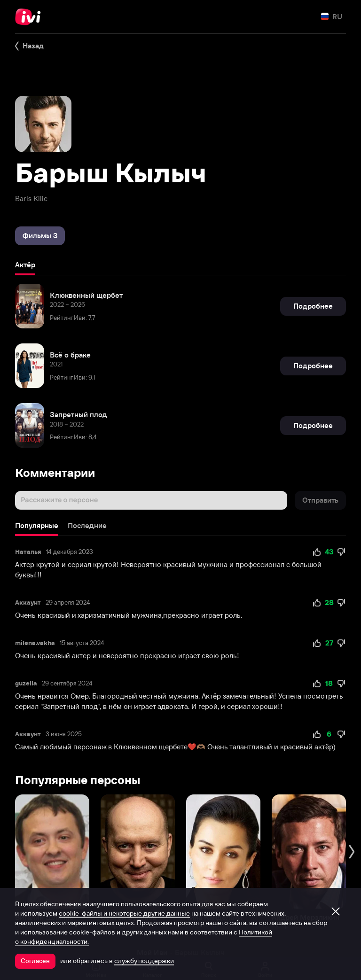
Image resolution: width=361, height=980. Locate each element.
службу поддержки (144, 961)
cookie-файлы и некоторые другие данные (124, 913)
